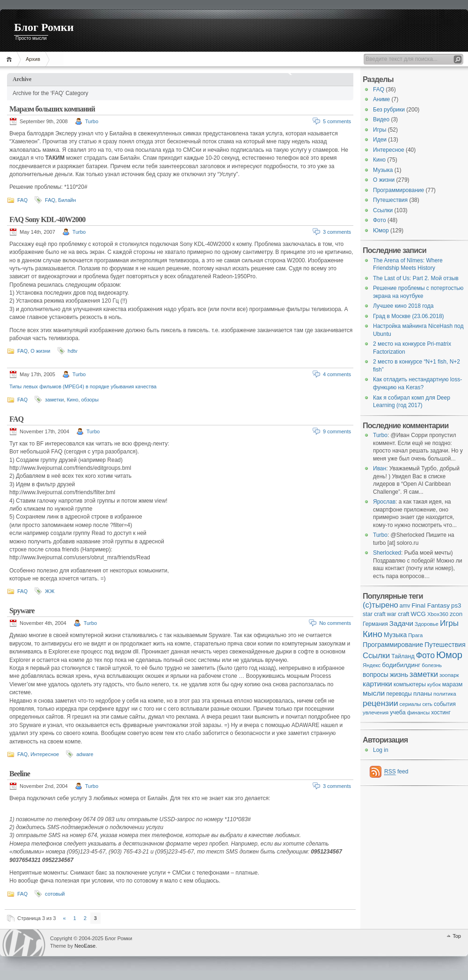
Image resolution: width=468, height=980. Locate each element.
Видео (381, 119)
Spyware (22, 611)
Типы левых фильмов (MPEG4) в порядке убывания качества (83, 386)
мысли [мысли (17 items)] (374, 693)
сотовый (55, 894)
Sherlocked (387, 553)
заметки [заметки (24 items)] (424, 674)
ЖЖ (50, 591)
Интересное (45, 754)
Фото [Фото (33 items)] (425, 655)
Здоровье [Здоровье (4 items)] (427, 624)
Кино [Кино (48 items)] (373, 634)
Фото (380, 220)
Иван (380, 468)
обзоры (90, 400)
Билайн (67, 200)
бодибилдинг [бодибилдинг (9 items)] (401, 665)
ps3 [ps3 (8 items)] (456, 605)
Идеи (380, 140)
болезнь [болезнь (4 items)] (432, 665)
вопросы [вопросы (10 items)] (376, 675)
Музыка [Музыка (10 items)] (395, 635)
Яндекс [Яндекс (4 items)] (372, 665)
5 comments (337, 121)
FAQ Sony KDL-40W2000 (47, 219)
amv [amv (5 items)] (405, 606)
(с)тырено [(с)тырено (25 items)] (380, 605)
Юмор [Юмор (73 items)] (449, 655)
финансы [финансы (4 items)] (419, 713)
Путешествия (390, 200)
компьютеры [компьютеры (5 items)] (410, 684)
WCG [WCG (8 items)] (418, 614)
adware (85, 754)
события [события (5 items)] (445, 704)
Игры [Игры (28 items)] (449, 623)
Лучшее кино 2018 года (403, 306)
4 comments (337, 374)
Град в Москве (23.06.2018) (409, 316)
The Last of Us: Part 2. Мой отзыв (416, 278)
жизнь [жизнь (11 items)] (399, 675)
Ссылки (383, 210)
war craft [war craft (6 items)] (398, 614)
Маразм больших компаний (52, 109)
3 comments (337, 232)
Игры (380, 130)
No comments (335, 623)
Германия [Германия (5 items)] (375, 624)
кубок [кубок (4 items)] (434, 684)
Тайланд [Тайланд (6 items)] (403, 656)
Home (11, 59)
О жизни (40, 351)
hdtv (73, 351)
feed (396, 772)
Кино (73, 400)
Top (457, 936)
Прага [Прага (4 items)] (415, 635)
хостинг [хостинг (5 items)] (441, 713)
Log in (381, 750)
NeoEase (85, 946)
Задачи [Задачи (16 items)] (401, 623)
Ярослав (384, 502)
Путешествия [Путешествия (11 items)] (445, 645)
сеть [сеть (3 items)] (428, 704)
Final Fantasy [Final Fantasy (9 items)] (431, 605)
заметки (54, 400)
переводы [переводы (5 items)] (399, 694)
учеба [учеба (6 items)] (398, 713)
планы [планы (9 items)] (423, 694)
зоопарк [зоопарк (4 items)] (449, 675)
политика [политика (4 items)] (445, 694)
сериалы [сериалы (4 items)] (410, 704)
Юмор (381, 230)
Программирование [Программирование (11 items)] (393, 645)
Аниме (381, 99)
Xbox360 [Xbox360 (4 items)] (438, 614)
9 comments (337, 431)
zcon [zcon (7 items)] (456, 614)
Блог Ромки (44, 27)
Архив (33, 59)
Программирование (399, 190)
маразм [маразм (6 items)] (453, 684)
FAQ (22, 200)
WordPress (24, 943)
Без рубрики (389, 110)
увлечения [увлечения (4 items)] (376, 713)
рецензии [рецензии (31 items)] (380, 703)
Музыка (383, 170)
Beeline (20, 774)
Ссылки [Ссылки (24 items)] (376, 656)
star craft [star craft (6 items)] (374, 614)
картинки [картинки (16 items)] (377, 684)
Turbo (92, 121)
